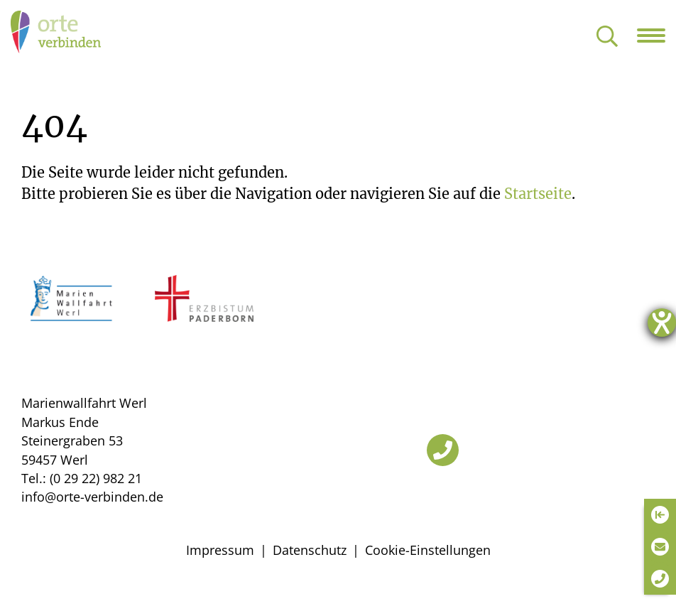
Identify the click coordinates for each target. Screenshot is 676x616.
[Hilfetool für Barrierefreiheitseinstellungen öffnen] (662, 323)
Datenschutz (310, 550)
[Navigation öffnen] (656, 36)
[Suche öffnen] (607, 37)
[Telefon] (443, 450)
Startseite (538, 194)
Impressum (220, 550)
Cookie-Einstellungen (428, 550)
